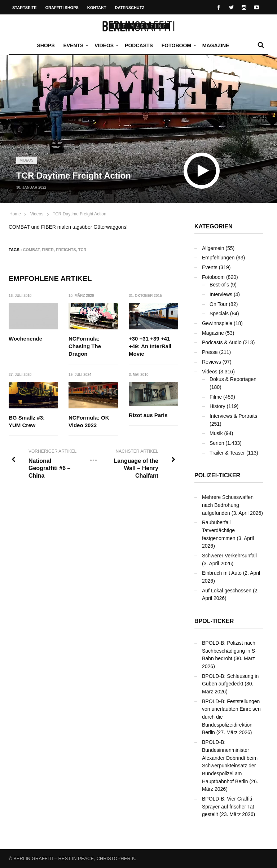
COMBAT (31, 250)
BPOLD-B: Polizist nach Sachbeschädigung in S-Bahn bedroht (229, 651)
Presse (210, 352)
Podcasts (139, 45)
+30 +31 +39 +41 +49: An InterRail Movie (150, 346)
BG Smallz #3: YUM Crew (27, 421)
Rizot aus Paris (148, 415)
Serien (217, 443)
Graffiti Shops (62, 8)
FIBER (48, 250)
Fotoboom (178, 45)
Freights (66, 250)
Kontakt (97, 8)
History (217, 406)
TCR (82, 250)
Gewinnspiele (217, 323)
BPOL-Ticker (214, 621)
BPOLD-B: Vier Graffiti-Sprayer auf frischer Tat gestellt (228, 806)
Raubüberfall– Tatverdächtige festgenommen (219, 530)
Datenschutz (130, 8)
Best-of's (219, 285)
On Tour (219, 304)
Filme (216, 397)
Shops (46, 45)
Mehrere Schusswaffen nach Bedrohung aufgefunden (228, 505)
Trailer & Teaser (227, 453)
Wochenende (25, 339)
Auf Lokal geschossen (227, 591)
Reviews (212, 362)
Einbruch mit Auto (222, 573)
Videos (106, 45)
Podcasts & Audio (222, 342)
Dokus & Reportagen (233, 379)
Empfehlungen (218, 258)
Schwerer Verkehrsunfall (229, 556)
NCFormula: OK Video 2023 (89, 421)
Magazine (216, 45)
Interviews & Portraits (233, 416)
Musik (216, 433)
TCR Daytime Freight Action (80, 214)
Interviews (221, 294)
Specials (219, 314)
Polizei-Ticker (217, 475)
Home (15, 214)
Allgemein (213, 248)
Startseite (25, 8)
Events (75, 45)
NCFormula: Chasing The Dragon (85, 346)
